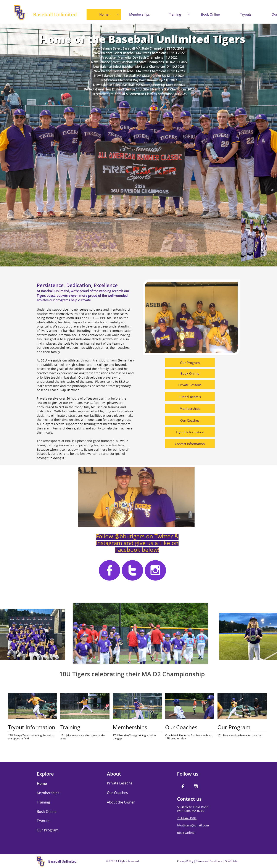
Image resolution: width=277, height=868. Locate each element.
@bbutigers (130, 536)
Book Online (186, 833)
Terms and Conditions (209, 861)
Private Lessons (120, 783)
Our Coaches (117, 793)
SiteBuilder (232, 861)
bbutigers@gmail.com (193, 825)
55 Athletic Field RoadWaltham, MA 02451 (193, 809)
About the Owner (121, 802)
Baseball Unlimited (55, 14)
